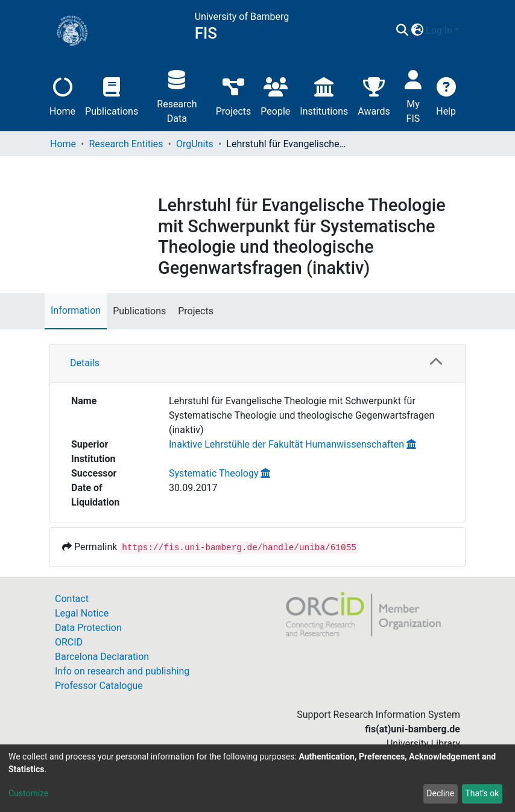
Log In (439, 30)
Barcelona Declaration (102, 657)
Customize (28, 793)
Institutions (324, 95)
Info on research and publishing (122, 671)
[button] (417, 31)
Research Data (177, 95)
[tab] (257, 363)
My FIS (413, 95)
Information (76, 310)
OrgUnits (195, 144)
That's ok (482, 793)
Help (446, 95)
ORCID (69, 642)
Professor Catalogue (99, 686)
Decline (440, 793)
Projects (234, 95)
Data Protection (88, 628)
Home (62, 95)
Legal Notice (82, 613)
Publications (112, 95)
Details (85, 363)
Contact (72, 599)
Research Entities (126, 144)
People (275, 95)
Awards (374, 95)
